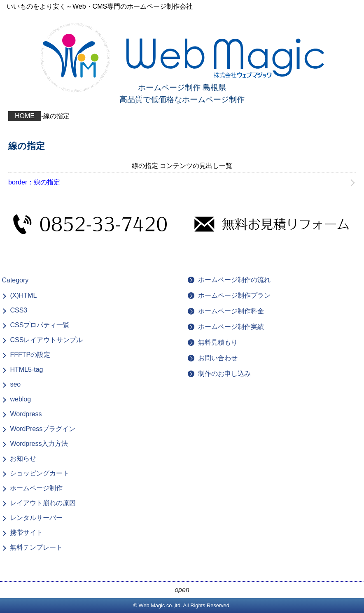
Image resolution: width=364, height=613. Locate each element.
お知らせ (23, 458)
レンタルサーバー (36, 518)
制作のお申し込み (224, 374)
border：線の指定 (34, 182)
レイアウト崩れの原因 (43, 503)
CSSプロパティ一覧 (40, 325)
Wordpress (26, 414)
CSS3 (19, 310)
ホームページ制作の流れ (234, 280)
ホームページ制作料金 (231, 311)
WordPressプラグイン (43, 429)
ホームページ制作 (36, 488)
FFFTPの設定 (30, 355)
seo (15, 384)
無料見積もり (218, 342)
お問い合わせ (218, 358)
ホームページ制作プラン (234, 295)
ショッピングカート (40, 473)
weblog (20, 399)
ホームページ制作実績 (231, 327)
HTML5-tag (26, 369)
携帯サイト (26, 533)
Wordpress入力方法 (39, 444)
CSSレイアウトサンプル (46, 340)
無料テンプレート (36, 547)
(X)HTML (23, 295)
